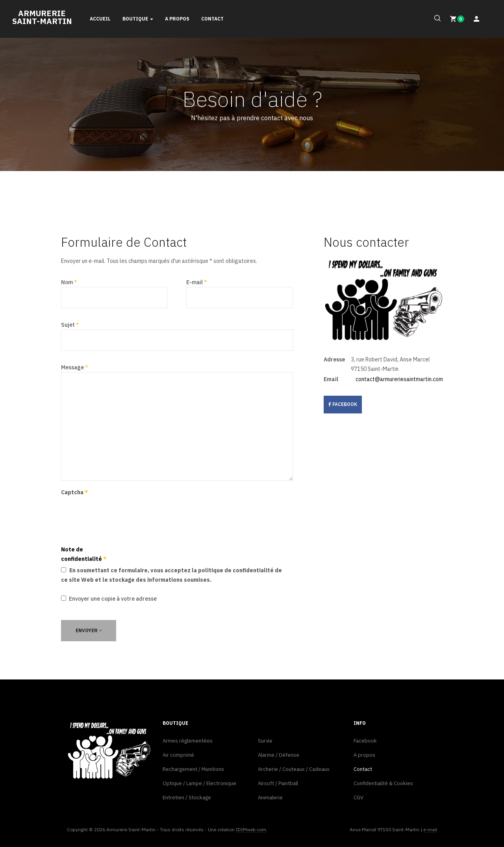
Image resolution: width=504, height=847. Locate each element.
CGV (359, 798)
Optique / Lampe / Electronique (199, 783)
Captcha (75, 492)
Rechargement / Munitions (193, 769)
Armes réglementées (188, 741)
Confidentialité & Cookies (383, 783)
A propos (177, 19)
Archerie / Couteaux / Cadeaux (294, 769)
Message (75, 367)
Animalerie (270, 798)
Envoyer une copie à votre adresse (113, 599)
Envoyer (89, 630)
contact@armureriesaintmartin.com (399, 379)
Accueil (100, 19)
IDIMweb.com (251, 829)
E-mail (197, 282)
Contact (212, 19)
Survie (265, 741)
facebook (343, 404)
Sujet (70, 325)
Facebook (365, 741)
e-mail (430, 829)
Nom (69, 282)
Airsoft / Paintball (278, 783)
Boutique (138, 19)
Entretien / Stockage (187, 798)
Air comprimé (178, 755)
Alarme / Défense (279, 755)
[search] (436, 19)
